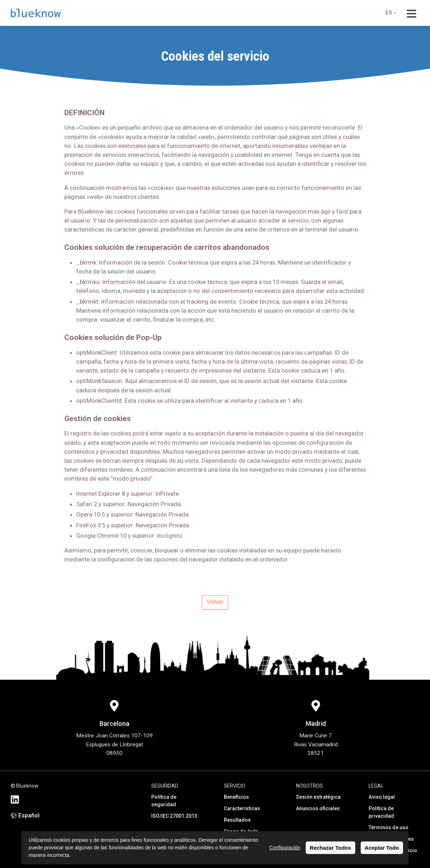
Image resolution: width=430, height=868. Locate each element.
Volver (215, 602)
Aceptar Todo (382, 848)
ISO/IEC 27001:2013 (174, 816)
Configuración (285, 848)
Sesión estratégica (318, 797)
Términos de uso (389, 827)
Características (242, 808)
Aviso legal (382, 797)
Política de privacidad (381, 812)
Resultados (237, 820)
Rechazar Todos (330, 848)
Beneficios (236, 797)
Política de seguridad (164, 801)
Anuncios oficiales (318, 808)
